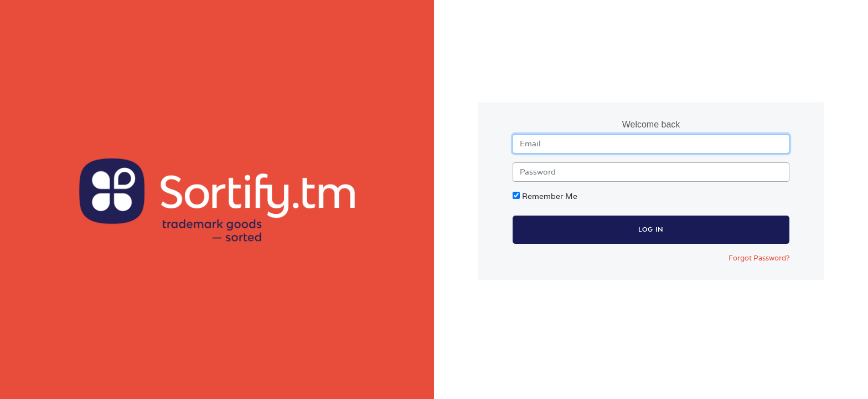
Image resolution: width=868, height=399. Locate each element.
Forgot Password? (759, 258)
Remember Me (550, 196)
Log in (651, 229)
